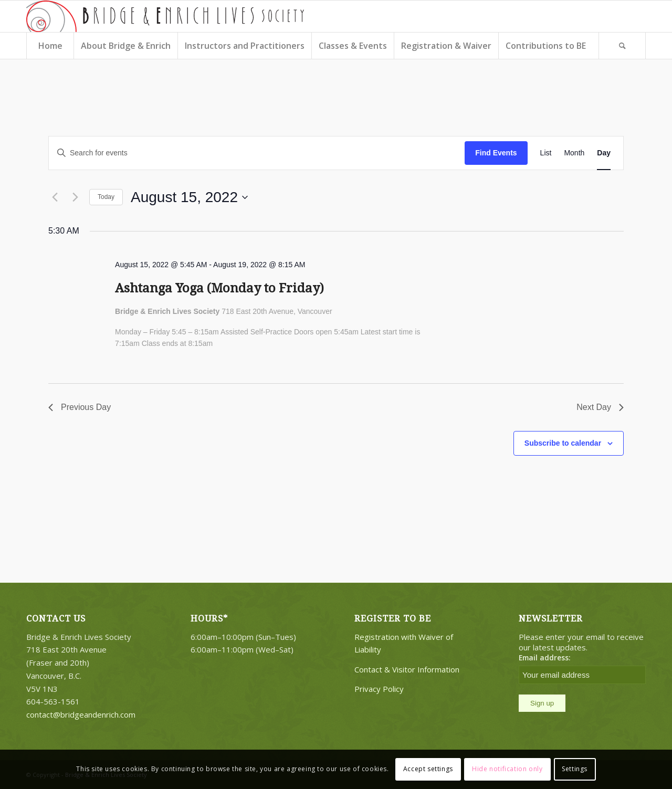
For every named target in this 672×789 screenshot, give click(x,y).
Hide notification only (507, 769)
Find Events (496, 153)
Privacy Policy (379, 689)
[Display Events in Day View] (604, 153)
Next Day (600, 407)
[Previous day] (55, 197)
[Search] (622, 46)
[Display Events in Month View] (574, 153)
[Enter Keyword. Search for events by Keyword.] (257, 153)
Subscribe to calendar (563, 443)
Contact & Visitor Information (407, 669)
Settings (575, 769)
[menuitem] (50, 46)
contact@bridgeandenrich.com (81, 714)
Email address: (545, 657)
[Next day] (75, 197)
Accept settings (428, 769)
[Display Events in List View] (546, 153)
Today (106, 197)
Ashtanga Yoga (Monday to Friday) (219, 288)
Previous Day (80, 407)
